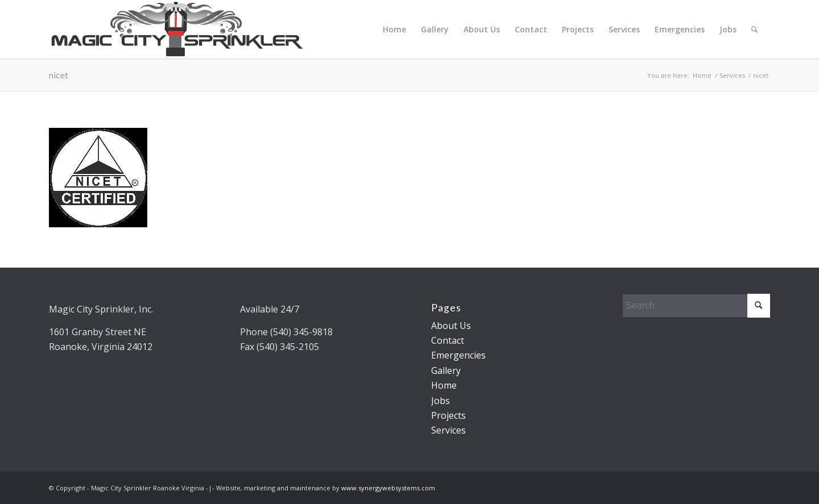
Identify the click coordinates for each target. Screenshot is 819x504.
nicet (59, 75)
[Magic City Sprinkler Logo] (177, 29)
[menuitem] (754, 29)
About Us (482, 29)
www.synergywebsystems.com (388, 488)
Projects (578, 29)
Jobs (728, 29)
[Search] (754, 29)
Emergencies (680, 29)
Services (624, 29)
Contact (531, 29)
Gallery (435, 29)
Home (394, 29)
